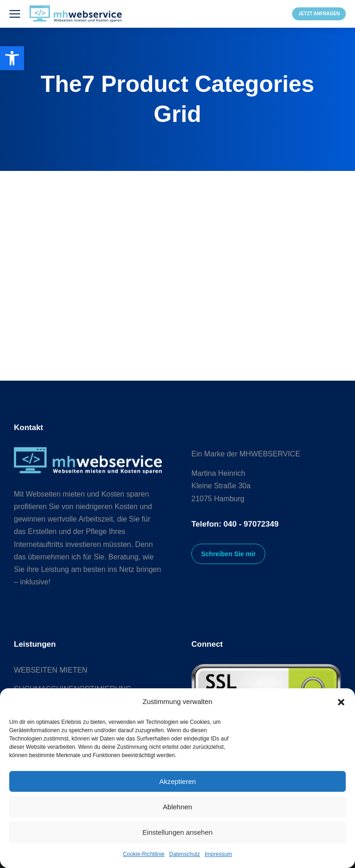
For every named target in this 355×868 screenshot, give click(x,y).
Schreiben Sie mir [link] (228, 554)
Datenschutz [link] (185, 854)
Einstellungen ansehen (177, 832)
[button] (341, 702)
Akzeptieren (177, 781)
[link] (12, 58)
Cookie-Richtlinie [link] (144, 854)
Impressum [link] (218, 854)
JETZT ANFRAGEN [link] (319, 14)
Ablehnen (177, 807)
